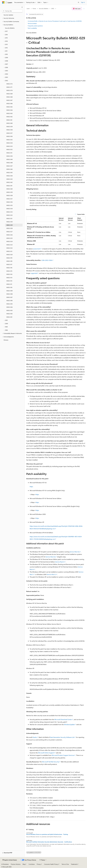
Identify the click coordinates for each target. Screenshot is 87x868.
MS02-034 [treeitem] (10, 209)
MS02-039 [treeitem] (10, 192)
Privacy (39, 864)
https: (31, 486)
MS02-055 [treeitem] (10, 140)
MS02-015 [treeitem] (9, 271)
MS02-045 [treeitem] (10, 173)
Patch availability (32, 28)
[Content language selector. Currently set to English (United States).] (10, 860)
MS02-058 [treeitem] (10, 130)
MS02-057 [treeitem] (10, 133)
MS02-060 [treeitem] (10, 123)
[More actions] (84, 9)
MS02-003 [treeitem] (10, 310)
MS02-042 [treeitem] (10, 182)
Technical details (32, 23)
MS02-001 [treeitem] (9, 317)
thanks (35, 737)
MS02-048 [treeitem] (10, 163)
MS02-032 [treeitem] (10, 215)
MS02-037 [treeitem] (10, 199)
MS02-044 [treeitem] (10, 176)
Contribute (32, 864)
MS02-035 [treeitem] (10, 205)
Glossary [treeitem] (6, 340)
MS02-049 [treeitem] (10, 159)
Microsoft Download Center (63, 719)
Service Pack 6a (75, 552)
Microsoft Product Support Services (63, 755)
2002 (53, 9)
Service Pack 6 (60, 562)
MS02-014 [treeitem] (9, 274)
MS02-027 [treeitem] (10, 232)
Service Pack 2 (51, 574)
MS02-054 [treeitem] (10, 143)
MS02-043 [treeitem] (10, 179)
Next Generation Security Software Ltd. (62, 737)
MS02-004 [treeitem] (10, 307)
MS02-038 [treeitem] (10, 195)
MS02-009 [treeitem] (10, 291)
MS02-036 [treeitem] (10, 202)
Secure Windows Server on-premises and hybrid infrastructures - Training (47, 834)
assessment (37, 249)
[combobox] (12, 11)
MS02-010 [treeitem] (9, 287)
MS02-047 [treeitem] (10, 166)
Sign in (83, 2)
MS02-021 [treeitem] (9, 251)
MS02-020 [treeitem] (10, 255)
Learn (28, 9)
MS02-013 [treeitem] (9, 278)
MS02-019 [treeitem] (9, 258)
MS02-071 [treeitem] (9, 87)
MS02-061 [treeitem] (9, 120)
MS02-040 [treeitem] (10, 189)
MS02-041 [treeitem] (9, 186)
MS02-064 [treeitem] (10, 110)
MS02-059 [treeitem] (10, 127)
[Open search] (79, 2)
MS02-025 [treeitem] (10, 238)
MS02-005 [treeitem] (10, 304)
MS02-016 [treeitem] (9, 268)
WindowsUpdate (69, 724)
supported (34, 273)
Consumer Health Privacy (51, 864)
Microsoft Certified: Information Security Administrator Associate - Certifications (49, 842)
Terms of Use (65, 864)
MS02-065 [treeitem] (10, 107)
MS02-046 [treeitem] (10, 169)
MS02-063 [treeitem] (10, 113)
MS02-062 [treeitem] (10, 117)
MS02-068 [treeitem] (10, 97)
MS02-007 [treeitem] (10, 297)
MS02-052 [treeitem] (10, 149)
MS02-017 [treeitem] (9, 264)
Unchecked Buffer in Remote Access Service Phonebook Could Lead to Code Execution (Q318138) (55, 21)
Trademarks (74, 864)
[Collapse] (22, 7)
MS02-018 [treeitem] (9, 261)
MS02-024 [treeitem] (10, 241)
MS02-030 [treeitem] (10, 222)
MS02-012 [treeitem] (9, 281)
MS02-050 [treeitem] (10, 156)
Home (34, 9)
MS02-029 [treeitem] (10, 225)
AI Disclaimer (5, 864)
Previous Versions (16, 864)
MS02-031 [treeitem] (9, 218)
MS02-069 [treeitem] (10, 94)
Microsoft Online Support (46, 753)
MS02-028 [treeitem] (10, 228)
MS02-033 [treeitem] (10, 212)
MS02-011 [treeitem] (9, 284)
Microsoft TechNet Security (51, 762)
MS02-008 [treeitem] (10, 294)
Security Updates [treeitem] (8, 15)
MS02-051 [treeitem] (9, 153)
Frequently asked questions (35, 26)
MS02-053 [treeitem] (10, 146)
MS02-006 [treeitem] (10, 301)
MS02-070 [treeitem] (10, 90)
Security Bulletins (44, 9)
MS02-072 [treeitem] (10, 84)
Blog (24, 864)
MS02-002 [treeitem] (10, 314)
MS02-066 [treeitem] (10, 104)
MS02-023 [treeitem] (10, 245)
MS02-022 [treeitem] (10, 248)
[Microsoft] (3, 2)
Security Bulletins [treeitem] (10, 28)
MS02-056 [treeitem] (10, 136)
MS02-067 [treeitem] (10, 100)
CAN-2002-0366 (47, 260)
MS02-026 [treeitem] (10, 235)
